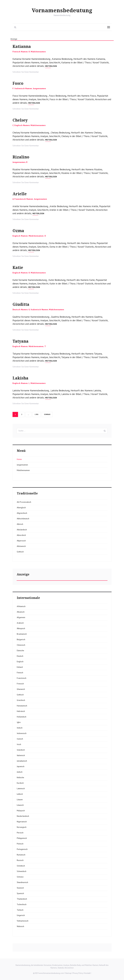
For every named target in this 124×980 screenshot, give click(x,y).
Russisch (20, 860)
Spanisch (20, 893)
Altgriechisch (22, 513)
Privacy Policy (78, 973)
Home (19, 459)
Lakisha (23, 378)
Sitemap (68, 973)
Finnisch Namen (20, 52)
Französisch (22, 678)
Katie (19, 267)
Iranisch (20, 739)
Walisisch (20, 926)
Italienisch (21, 755)
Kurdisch (20, 783)
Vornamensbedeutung (62, 10)
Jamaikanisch (22, 761)
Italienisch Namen (23, 88)
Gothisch (20, 552)
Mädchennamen (38, 52)
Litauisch (20, 805)
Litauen (20, 800)
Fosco (19, 83)
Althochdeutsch (23, 519)
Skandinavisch (22, 882)
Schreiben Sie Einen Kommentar (26, 72)
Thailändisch (22, 899)
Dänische (20, 650)
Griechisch (21, 700)
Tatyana (23, 341)
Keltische (20, 777)
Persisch (20, 833)
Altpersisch (21, 541)
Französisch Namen (24, 199)
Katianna (24, 46)
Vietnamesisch (23, 921)
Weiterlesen (51, 66)
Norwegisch (22, 827)
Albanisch (21, 612)
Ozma (20, 230)
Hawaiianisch (22, 706)
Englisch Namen (22, 125)
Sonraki (47, 414)
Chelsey (22, 120)
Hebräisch (21, 711)
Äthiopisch (21, 628)
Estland (20, 667)
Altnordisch (21, 535)
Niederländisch (23, 816)
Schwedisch (22, 871)
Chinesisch (21, 645)
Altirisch (20, 524)
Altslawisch (21, 546)
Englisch (20, 662)
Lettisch (20, 794)
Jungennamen (39, 88)
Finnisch (20, 673)
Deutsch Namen (20, 310)
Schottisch (21, 866)
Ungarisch (21, 915)
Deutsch (20, 656)
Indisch (20, 728)
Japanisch (21, 766)
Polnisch (20, 844)
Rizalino (23, 157)
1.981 (37, 414)
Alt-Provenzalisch (24, 502)
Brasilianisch (22, 634)
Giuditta (23, 304)
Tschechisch (22, 904)
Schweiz (20, 877)
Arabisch (20, 623)
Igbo (19, 722)
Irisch (19, 744)
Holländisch (22, 717)
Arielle (21, 194)
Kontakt (87, 973)
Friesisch (20, 684)
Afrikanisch (21, 606)
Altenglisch (21, 508)
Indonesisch (22, 733)
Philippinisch (22, 838)
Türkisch (20, 910)
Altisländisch (22, 530)
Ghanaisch (21, 689)
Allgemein (21, 617)
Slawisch (20, 888)
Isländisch (21, 750)
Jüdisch (20, 772)
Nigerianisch (22, 822)
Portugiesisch (22, 849)
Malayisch (21, 811)
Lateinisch (21, 788)
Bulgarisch (21, 639)
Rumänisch (21, 855)
